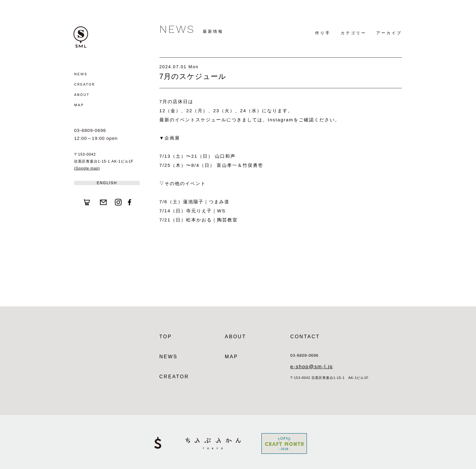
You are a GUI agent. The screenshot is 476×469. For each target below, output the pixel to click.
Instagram (281, 120)
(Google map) (87, 168)
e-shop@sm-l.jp (311, 367)
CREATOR (85, 84)
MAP (79, 105)
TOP (166, 337)
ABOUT (82, 95)
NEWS (81, 74)
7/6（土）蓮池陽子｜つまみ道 (194, 202)
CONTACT (305, 337)
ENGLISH (107, 183)
